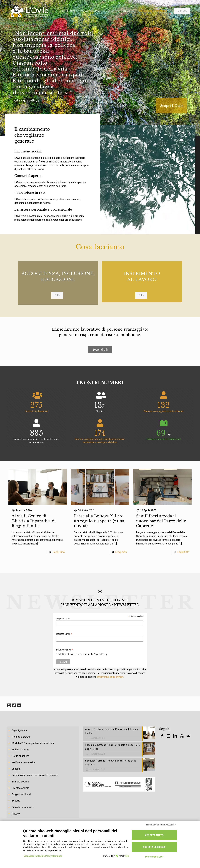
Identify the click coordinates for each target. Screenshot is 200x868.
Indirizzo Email (64, 634)
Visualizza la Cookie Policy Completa (43, 856)
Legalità (16, 769)
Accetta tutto (154, 835)
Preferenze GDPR (154, 857)
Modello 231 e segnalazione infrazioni (33, 743)
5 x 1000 (182, 11)
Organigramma (20, 730)
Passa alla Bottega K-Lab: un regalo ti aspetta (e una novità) (99, 521)
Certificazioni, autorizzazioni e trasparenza (35, 775)
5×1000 (16, 801)
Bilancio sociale (20, 782)
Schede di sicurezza (23, 807)
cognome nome (64, 619)
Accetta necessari (154, 847)
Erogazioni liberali (21, 794)
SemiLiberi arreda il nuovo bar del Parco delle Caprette (161, 521)
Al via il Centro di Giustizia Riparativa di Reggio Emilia (34, 521)
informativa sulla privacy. (110, 677)
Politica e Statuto (21, 737)
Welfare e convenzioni (24, 762)
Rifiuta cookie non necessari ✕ (161, 825)
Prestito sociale (20, 788)
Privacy (16, 814)
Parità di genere (20, 756)
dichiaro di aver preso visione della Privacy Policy (83, 654)
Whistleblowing (20, 750)
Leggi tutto (59, 552)
